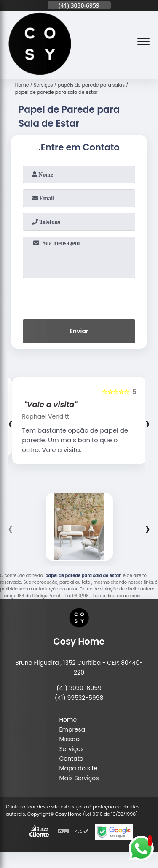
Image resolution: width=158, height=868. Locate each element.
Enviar (79, 331)
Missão (69, 739)
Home (68, 720)
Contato (71, 759)
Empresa (72, 729)
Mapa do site (78, 768)
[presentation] (79, 297)
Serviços (71, 749)
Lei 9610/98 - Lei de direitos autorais (103, 596)
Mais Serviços (79, 778)
